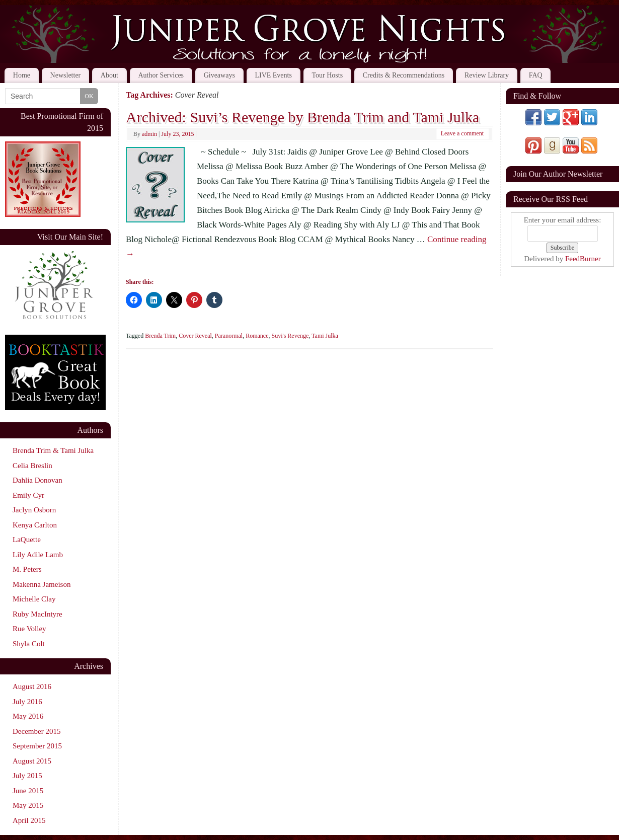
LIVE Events (273, 75)
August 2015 (32, 761)
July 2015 (27, 776)
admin (149, 134)
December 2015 (36, 731)
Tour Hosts (328, 75)
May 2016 (28, 716)
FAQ (536, 75)
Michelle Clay (34, 599)
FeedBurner (583, 259)
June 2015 (28, 791)
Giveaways (219, 75)
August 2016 (32, 686)
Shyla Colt (29, 644)
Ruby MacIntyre (37, 614)
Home (22, 75)
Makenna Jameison (42, 584)
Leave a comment (462, 133)
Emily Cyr (28, 495)
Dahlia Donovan (37, 480)
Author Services (161, 75)
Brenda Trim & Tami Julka (53, 450)
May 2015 (28, 805)
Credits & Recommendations (404, 75)
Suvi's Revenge (290, 336)
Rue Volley (29, 629)
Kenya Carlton (35, 525)
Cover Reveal (195, 336)
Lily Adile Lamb (38, 555)
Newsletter (66, 75)
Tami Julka (325, 336)
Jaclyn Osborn (34, 510)
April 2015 (29, 820)
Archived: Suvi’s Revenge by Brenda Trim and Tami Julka (302, 117)
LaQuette (27, 540)
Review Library (487, 75)
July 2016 (27, 702)
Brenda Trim (160, 336)
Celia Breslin (32, 466)
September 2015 (37, 746)
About (109, 75)
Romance (257, 336)
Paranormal (229, 336)
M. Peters (27, 569)
